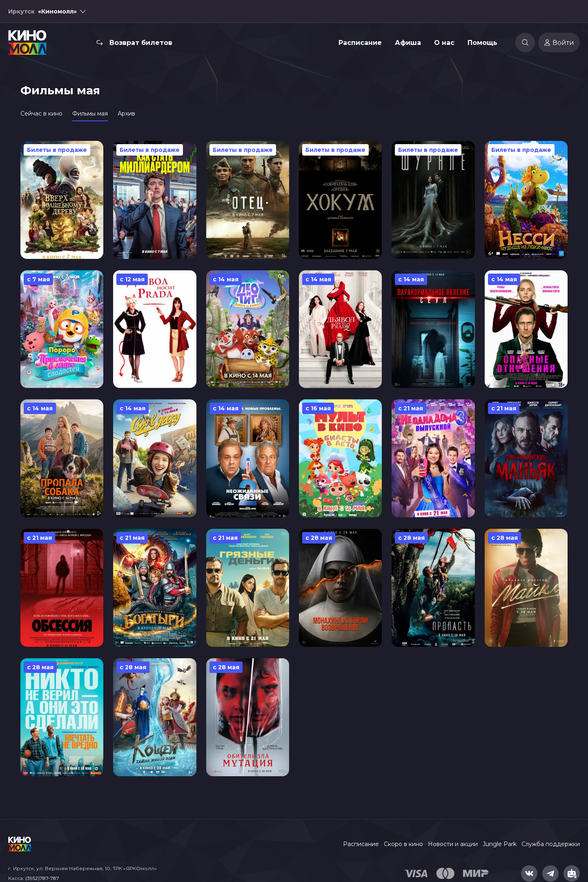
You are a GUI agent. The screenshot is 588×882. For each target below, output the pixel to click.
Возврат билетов (141, 43)
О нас (444, 43)
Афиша (408, 43)
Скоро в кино (403, 844)
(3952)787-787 (42, 878)
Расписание (360, 43)
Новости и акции (453, 844)
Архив (126, 114)
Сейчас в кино (41, 114)
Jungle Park (500, 844)
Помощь (482, 43)
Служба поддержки (551, 844)
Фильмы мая (90, 114)
